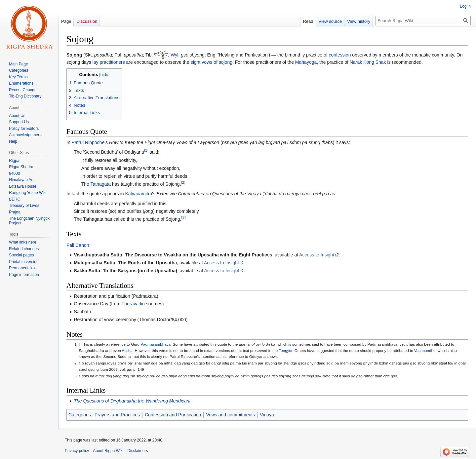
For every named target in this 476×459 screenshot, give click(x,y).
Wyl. (175, 55)
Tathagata (101, 184)
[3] (183, 217)
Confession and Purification (173, 415)
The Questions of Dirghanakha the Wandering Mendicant (132, 401)
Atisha (127, 350)
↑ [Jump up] (80, 344)
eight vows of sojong (211, 62)
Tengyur (285, 350)
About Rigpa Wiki (108, 451)
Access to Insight (317, 255)
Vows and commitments (230, 415)
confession (340, 55)
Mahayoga (306, 62)
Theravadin (133, 304)
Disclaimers (138, 451)
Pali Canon (78, 245)
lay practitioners (109, 62)
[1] (146, 151)
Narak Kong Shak (368, 62)
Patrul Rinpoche (88, 142)
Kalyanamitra (139, 194)
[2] (183, 182)
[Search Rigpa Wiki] (423, 20)
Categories (80, 415)
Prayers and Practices (117, 415)
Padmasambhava (156, 344)
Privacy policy (77, 451)
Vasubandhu (425, 350)
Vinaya (267, 415)
